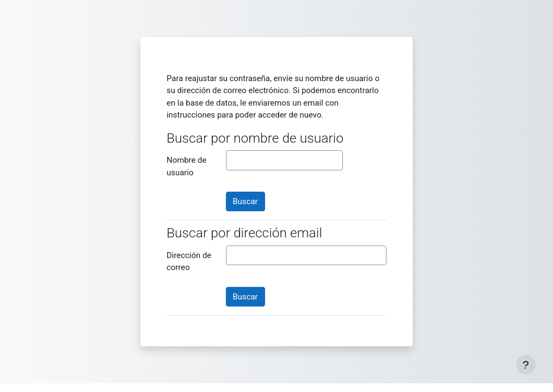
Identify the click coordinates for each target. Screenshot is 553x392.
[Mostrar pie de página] (526, 365)
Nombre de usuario (186, 166)
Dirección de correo (189, 261)
